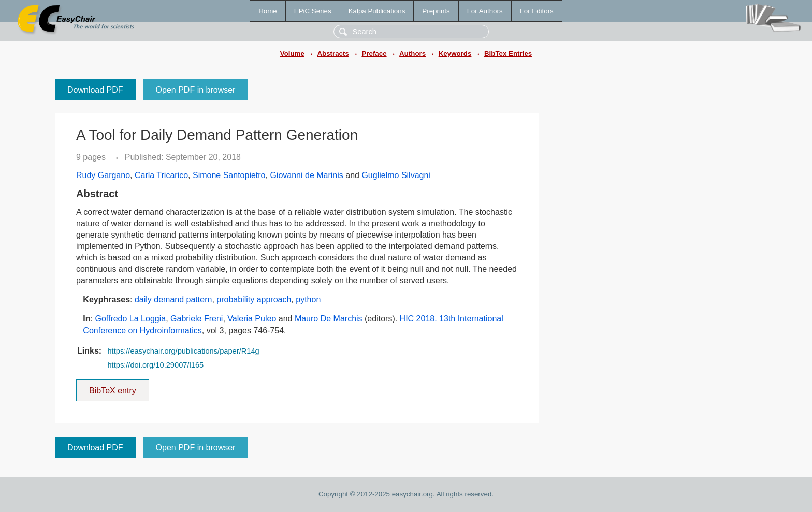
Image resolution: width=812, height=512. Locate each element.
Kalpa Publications (377, 11)
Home (268, 11)
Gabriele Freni (197, 319)
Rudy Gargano (103, 175)
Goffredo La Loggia (130, 319)
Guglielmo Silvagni (396, 175)
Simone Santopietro (229, 175)
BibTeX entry (112, 387)
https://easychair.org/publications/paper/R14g (183, 351)
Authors (412, 54)
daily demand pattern (173, 299)
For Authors (485, 11)
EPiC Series (313, 11)
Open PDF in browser (196, 90)
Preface (374, 54)
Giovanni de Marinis (306, 175)
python (308, 299)
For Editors (537, 11)
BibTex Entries (508, 54)
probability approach (254, 299)
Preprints (436, 11)
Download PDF (95, 90)
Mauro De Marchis (329, 319)
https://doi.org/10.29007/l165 (155, 365)
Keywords (455, 54)
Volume (292, 54)
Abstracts (333, 54)
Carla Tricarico (161, 175)
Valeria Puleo (252, 319)
